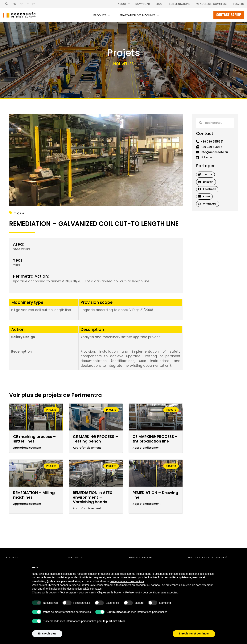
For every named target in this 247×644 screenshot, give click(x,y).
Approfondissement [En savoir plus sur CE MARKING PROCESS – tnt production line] (147, 448)
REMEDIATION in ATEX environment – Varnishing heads (93, 497)
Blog (159, 4)
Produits (102, 15)
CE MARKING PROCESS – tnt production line (155, 439)
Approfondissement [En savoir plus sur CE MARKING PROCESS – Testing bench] (87, 448)
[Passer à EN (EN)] (14, 4)
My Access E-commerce (212, 4)
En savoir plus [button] (47, 634)
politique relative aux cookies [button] (127, 581)
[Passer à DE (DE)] (21, 4)
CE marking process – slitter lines (35, 439)
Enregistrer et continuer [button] (194, 634)
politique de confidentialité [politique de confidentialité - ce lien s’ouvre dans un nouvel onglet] (170, 574)
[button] (6, 4)
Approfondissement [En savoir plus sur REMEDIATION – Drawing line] (147, 504)
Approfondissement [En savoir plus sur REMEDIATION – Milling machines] (27, 504)
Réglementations (179, 4)
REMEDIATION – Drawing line (155, 495)
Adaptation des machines (139, 15)
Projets (238, 4)
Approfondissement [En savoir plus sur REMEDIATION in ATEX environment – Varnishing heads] (87, 508)
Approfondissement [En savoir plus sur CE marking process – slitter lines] (27, 448)
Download (143, 4)
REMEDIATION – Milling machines (34, 495)
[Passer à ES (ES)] (34, 4)
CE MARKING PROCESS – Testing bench (95, 439)
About (124, 4)
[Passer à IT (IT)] (28, 4)
